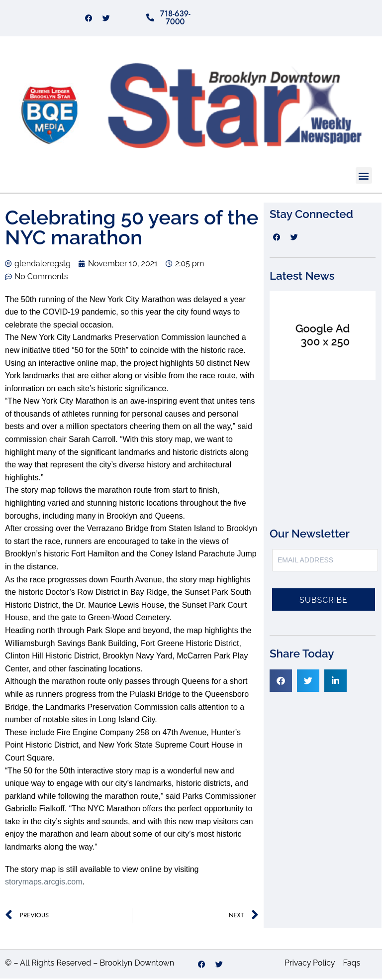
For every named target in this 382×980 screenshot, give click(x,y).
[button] (364, 177)
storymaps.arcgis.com (44, 884)
